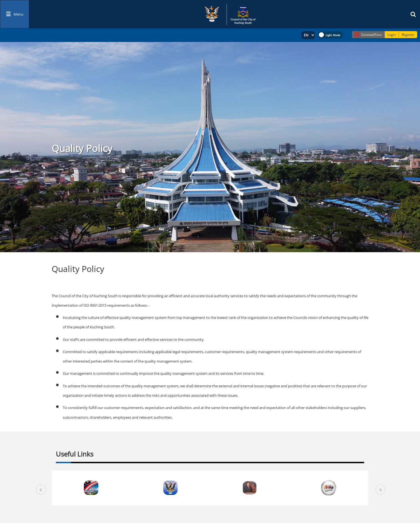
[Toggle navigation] (15, 14)
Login (392, 35)
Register (408, 35)
